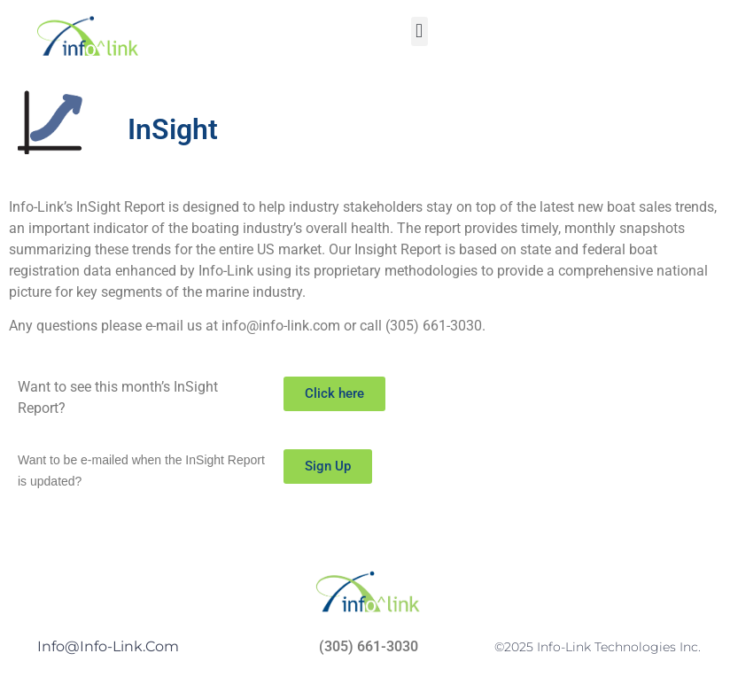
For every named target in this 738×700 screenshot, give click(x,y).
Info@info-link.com (108, 646)
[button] (419, 31)
